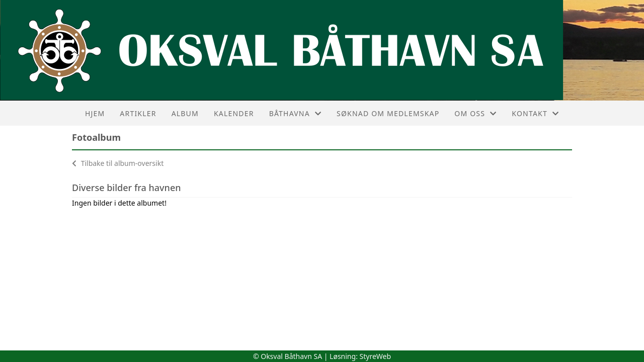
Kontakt (535, 113)
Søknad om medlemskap (388, 113)
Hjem (95, 113)
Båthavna (295, 113)
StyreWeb (376, 356)
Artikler (138, 113)
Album (185, 113)
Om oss (475, 113)
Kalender (234, 113)
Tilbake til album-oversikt (118, 163)
